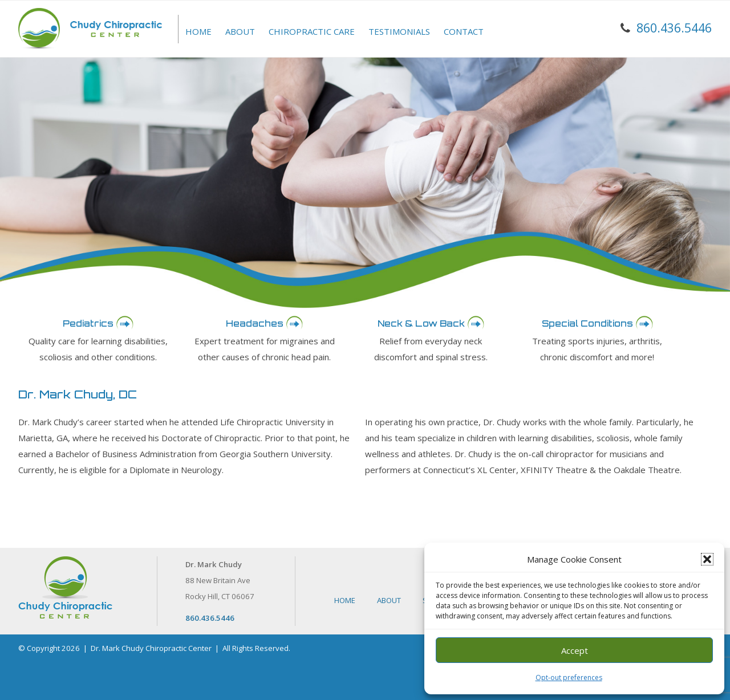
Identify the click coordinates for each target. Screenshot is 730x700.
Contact (464, 31)
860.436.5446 (674, 28)
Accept (575, 650)
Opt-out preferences (569, 677)
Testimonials (399, 31)
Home (198, 31)
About (240, 31)
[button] (707, 559)
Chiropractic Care (312, 31)
